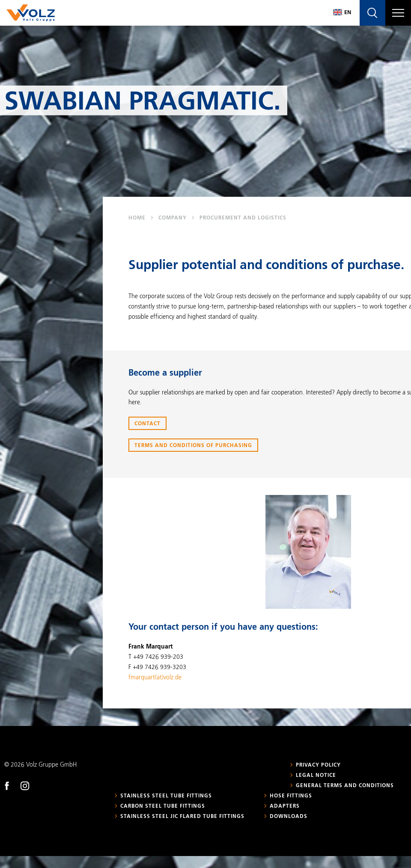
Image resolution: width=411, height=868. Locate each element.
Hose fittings (291, 796)
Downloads (289, 817)
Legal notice (316, 776)
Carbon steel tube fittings (163, 806)
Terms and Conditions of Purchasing (193, 446)
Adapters (285, 806)
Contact (147, 424)
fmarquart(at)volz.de (155, 678)
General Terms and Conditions (345, 786)
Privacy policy (318, 765)
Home (137, 218)
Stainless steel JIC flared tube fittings (182, 817)
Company (173, 218)
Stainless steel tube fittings (166, 796)
